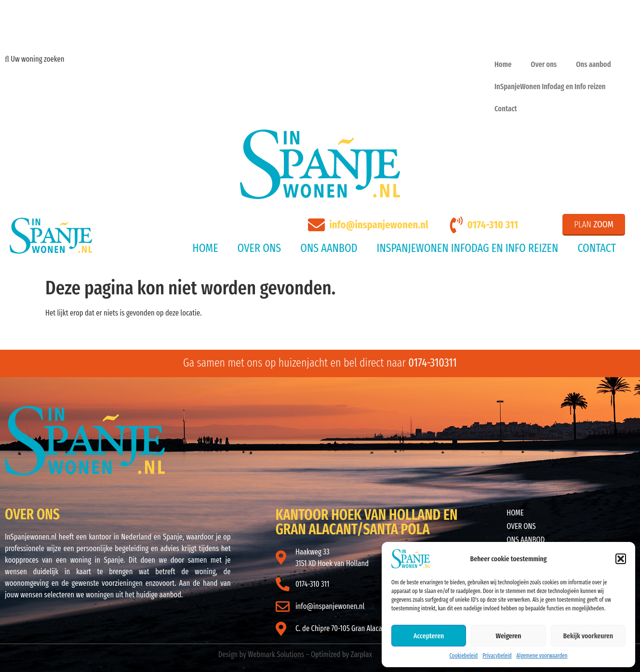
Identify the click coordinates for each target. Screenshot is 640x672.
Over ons (544, 64)
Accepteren (429, 636)
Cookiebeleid (463, 656)
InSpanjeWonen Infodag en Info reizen (550, 86)
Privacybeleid (497, 656)
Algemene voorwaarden (542, 656)
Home (503, 64)
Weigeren (509, 636)
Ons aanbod (593, 64)
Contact (506, 109)
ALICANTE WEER (412, 442)
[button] (621, 559)
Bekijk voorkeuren (588, 636)
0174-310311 (433, 363)
